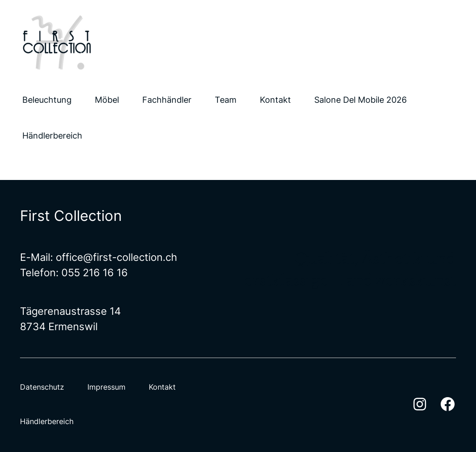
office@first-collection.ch (116, 257)
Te (26, 273)
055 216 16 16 (95, 273)
